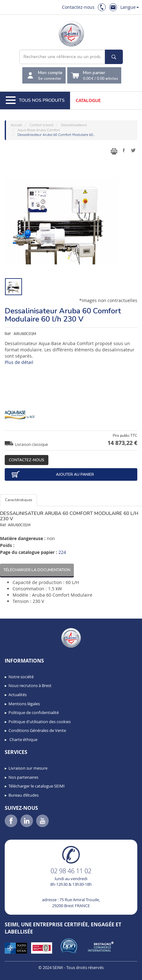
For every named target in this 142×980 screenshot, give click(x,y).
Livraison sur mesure (28, 768)
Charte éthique (23, 739)
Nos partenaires (23, 777)
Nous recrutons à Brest (30, 685)
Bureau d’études (24, 795)
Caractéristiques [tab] (19, 500)
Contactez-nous (78, 7)
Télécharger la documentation (37, 570)
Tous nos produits (35, 100)
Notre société (21, 677)
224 (62, 552)
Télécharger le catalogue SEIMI (37, 786)
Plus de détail (19, 362)
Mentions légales (24, 704)
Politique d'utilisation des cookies (40, 722)
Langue (130, 7)
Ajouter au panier (52, 474)
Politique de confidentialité (34, 712)
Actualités (18, 695)
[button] (19, 973)
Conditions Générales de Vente (37, 730)
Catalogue (88, 100)
